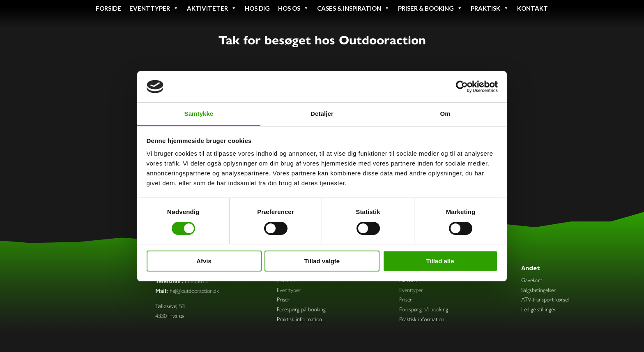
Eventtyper (154, 8)
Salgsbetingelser (538, 290)
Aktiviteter (212, 8)
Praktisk (490, 8)
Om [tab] (445, 114)
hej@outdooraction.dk (194, 290)
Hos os (293, 8)
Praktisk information (299, 319)
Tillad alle (440, 261)
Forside (108, 8)
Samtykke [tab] (199, 114)
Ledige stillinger (538, 309)
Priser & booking (430, 8)
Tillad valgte (322, 261)
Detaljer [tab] (322, 114)
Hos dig (257, 8)
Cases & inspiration (353, 8)
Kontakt (532, 8)
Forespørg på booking (301, 309)
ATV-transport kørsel (545, 299)
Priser (283, 299)
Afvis (204, 261)
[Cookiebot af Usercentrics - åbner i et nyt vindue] (462, 87)
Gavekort (532, 280)
